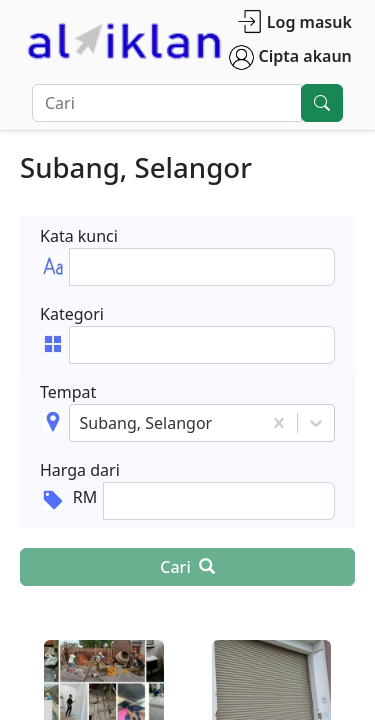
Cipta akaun (290, 57)
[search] (322, 103)
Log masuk (294, 21)
